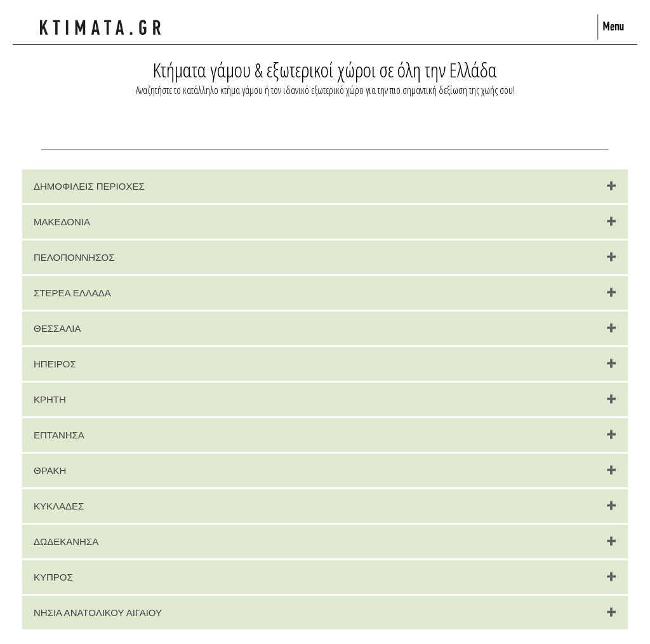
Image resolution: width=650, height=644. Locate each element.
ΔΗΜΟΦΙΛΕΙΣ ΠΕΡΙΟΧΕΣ (89, 186)
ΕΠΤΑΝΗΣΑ (59, 435)
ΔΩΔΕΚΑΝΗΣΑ (66, 542)
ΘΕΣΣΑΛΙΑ (57, 328)
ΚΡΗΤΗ (50, 399)
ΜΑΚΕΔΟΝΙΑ (62, 222)
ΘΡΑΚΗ (50, 470)
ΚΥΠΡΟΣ (53, 577)
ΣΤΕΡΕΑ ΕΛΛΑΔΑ (72, 293)
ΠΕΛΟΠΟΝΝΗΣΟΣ (74, 257)
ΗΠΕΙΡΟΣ (55, 364)
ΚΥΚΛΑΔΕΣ (59, 506)
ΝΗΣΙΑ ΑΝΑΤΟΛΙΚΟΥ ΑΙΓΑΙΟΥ (98, 613)
